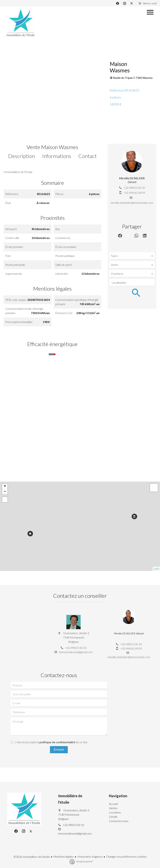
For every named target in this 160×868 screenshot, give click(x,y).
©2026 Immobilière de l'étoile (32, 857)
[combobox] (132, 256)
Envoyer (59, 750)
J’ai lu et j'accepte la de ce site (51, 742)
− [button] (5, 492)
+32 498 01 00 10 (134, 188)
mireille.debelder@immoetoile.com (132, 203)
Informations (57, 156)
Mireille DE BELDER (132, 178)
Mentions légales (64, 856)
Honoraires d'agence (90, 856)
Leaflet (156, 569)
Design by (85, 861)
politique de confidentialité (57, 742)
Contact (87, 156)
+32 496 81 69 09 (134, 193)
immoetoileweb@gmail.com (76, 652)
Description (22, 156)
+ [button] (5, 486)
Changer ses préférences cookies (126, 856)
